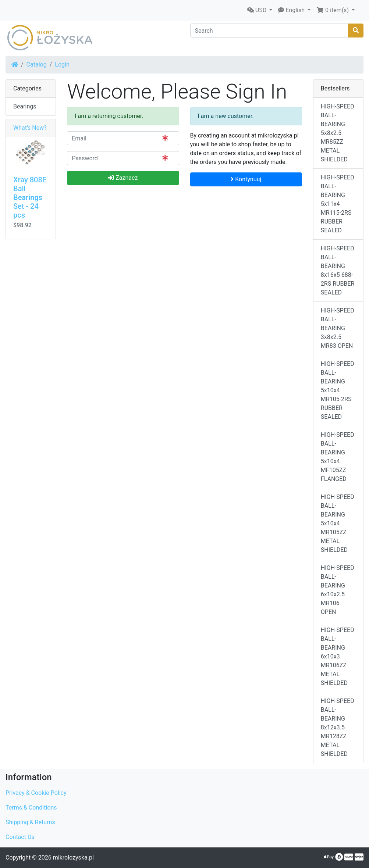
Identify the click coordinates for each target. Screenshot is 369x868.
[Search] (269, 31)
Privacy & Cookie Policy (36, 793)
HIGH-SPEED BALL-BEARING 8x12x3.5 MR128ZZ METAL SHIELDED (338, 727)
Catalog (37, 65)
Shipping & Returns (30, 822)
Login (62, 65)
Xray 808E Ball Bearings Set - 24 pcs (30, 197)
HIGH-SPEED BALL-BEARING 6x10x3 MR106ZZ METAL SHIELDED (338, 656)
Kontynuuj (246, 179)
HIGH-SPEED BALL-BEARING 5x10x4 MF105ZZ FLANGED (338, 457)
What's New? (30, 128)
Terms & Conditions (31, 808)
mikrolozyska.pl (73, 858)
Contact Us (20, 837)
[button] (260, 10)
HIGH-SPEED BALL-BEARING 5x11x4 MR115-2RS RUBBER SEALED (338, 204)
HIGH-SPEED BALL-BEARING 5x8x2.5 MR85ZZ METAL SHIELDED (338, 133)
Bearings (25, 106)
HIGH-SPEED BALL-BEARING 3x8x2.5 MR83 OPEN (338, 328)
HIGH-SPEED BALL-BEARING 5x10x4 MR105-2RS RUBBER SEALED (338, 390)
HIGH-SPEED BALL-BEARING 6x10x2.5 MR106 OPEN (338, 590)
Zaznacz (123, 178)
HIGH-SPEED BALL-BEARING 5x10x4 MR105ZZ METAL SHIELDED (338, 523)
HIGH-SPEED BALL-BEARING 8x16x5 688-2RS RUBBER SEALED (338, 270)
